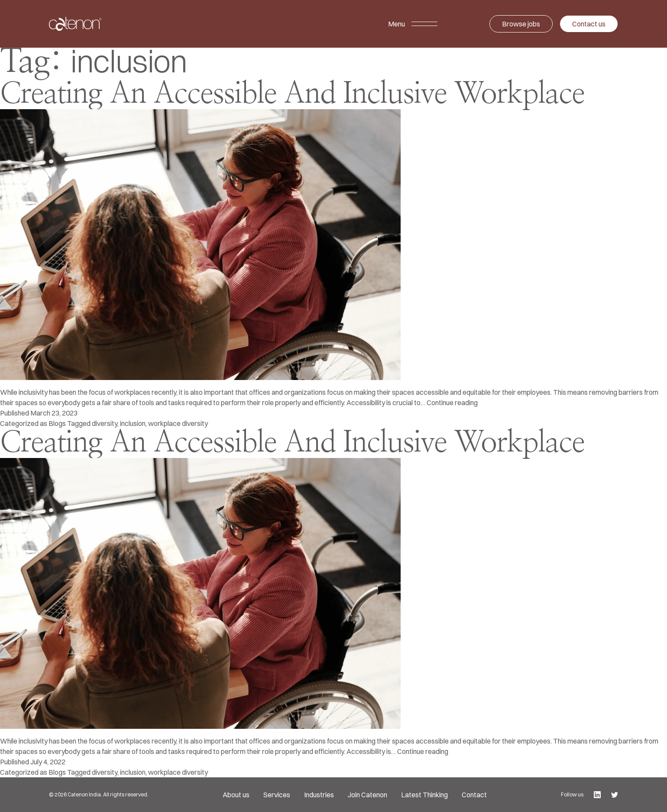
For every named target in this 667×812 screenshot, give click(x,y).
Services (277, 795)
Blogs (57, 423)
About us (236, 795)
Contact (474, 795)
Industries (319, 795)
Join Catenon (367, 795)
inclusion (133, 423)
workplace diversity (178, 423)
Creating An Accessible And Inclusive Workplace (292, 94)
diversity (105, 423)
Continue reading (452, 403)
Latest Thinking (424, 795)
